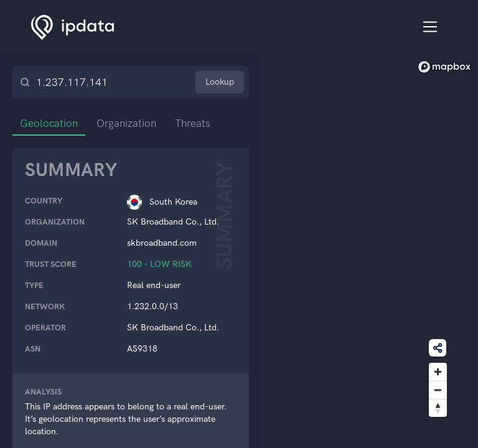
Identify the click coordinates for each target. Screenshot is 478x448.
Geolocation (49, 123)
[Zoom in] (438, 372)
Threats (193, 123)
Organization (126, 123)
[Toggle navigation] (430, 27)
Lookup (220, 82)
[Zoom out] (438, 390)
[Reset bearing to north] (438, 408)
